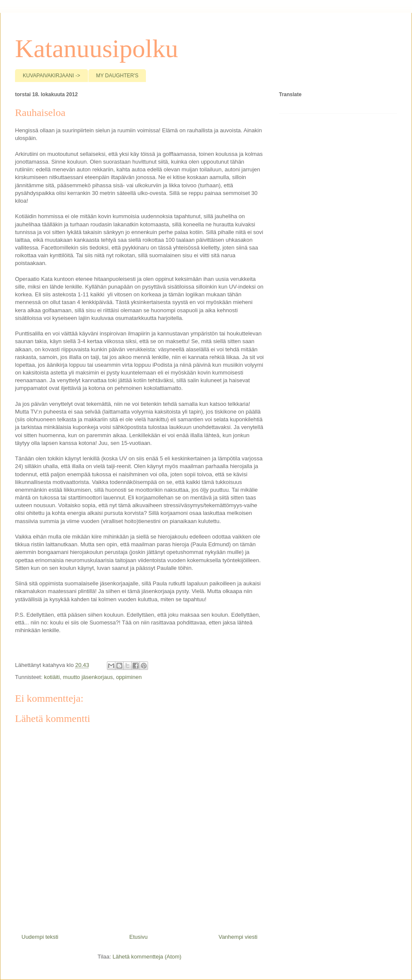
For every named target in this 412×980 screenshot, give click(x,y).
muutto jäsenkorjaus (88, 677)
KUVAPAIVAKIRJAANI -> (51, 76)
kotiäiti (52, 677)
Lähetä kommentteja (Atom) (147, 957)
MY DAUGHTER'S (117, 76)
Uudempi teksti (40, 937)
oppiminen (129, 677)
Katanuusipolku (97, 49)
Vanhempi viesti (238, 937)
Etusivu (138, 937)
